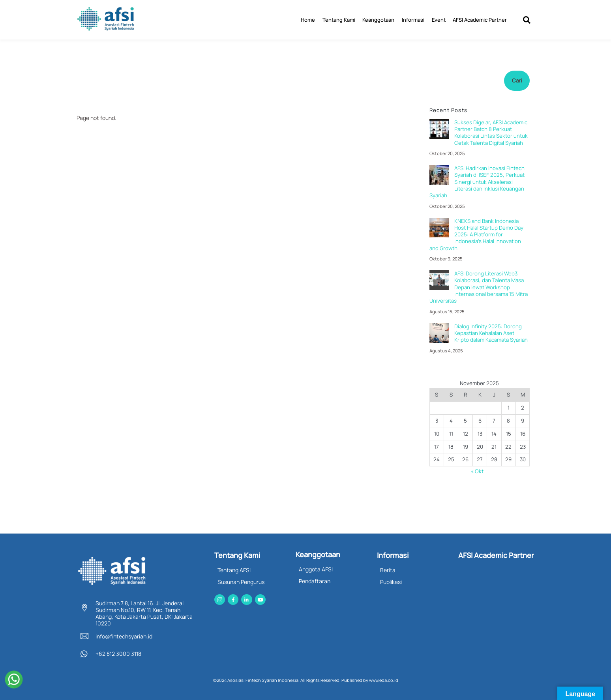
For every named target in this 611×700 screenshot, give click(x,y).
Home (308, 19)
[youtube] (260, 598)
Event (439, 19)
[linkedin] (246, 598)
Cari (517, 80)
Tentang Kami (339, 19)
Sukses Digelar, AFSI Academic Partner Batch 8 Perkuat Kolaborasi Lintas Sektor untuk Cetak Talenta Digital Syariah (491, 132)
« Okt (477, 471)
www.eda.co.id (384, 679)
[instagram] (220, 598)
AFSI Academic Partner (480, 19)
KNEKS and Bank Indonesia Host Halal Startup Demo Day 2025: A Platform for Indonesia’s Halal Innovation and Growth (476, 234)
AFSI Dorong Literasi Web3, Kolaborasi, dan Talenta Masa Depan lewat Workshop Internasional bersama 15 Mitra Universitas (479, 287)
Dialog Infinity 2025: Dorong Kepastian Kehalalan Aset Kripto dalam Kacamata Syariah (491, 333)
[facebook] (233, 598)
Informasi (413, 19)
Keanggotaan (378, 19)
